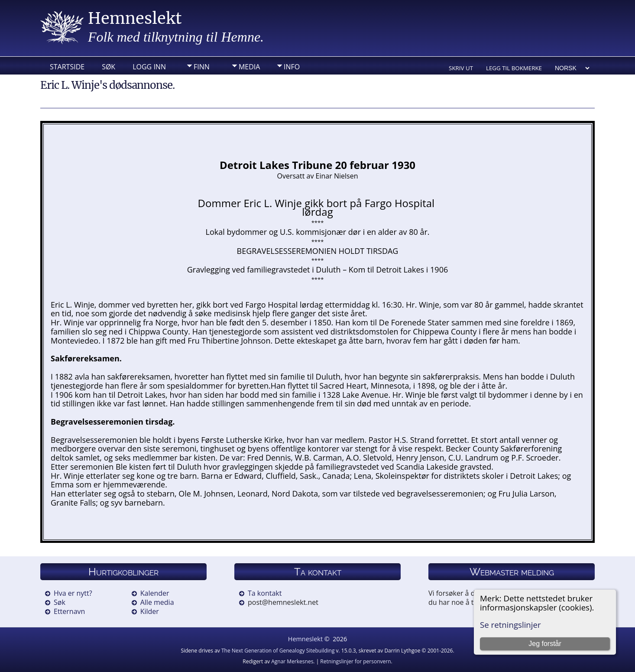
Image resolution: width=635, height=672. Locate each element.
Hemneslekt (135, 18)
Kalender (155, 593)
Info (292, 67)
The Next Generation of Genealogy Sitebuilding (278, 651)
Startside (67, 67)
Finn (202, 67)
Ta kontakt (265, 593)
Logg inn (149, 67)
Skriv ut (461, 68)
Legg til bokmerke (514, 68)
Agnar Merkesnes (292, 661)
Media (249, 67)
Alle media (157, 602)
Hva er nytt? (73, 593)
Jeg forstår (545, 644)
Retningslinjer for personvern (355, 661)
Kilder (150, 611)
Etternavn (69, 611)
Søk (109, 67)
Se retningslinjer (510, 625)
